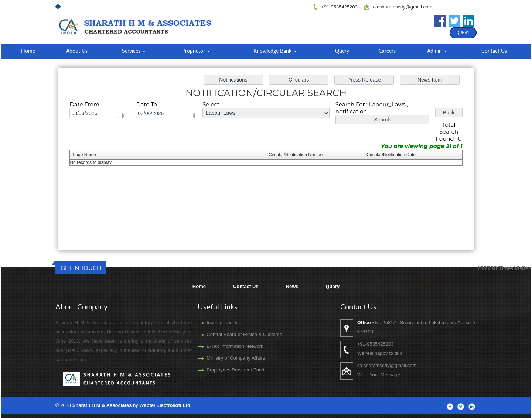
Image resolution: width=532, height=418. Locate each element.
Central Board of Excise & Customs (233, 334)
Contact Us (494, 51)
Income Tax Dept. (214, 323)
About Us (77, 51)
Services (134, 51)
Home (28, 51)
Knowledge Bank (275, 51)
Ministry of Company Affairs (225, 358)
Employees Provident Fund (225, 370)
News (292, 286)
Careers (387, 51)
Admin (437, 51)
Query (463, 33)
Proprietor (196, 51)
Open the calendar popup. (129, 117)
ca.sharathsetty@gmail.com (403, 7)
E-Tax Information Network (224, 346)
